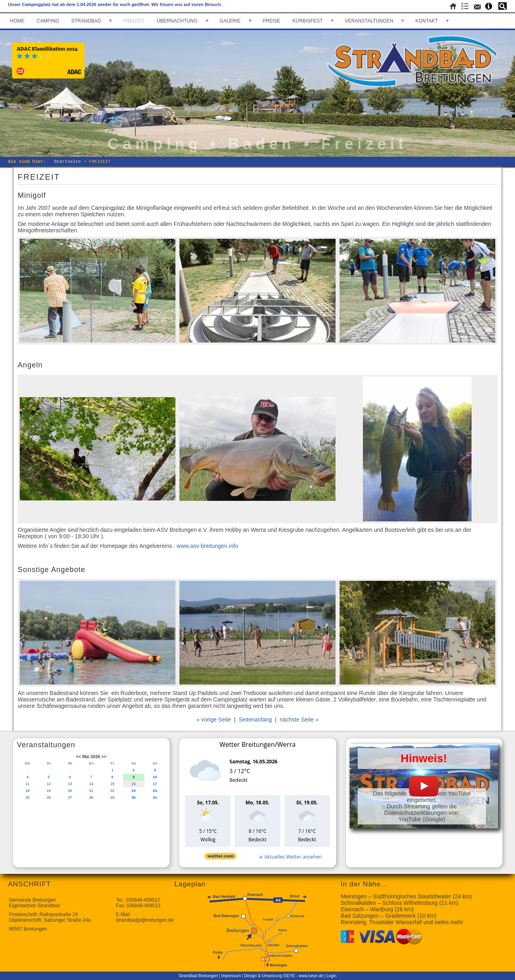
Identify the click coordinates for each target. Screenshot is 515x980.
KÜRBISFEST (308, 21)
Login (331, 976)
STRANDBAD (86, 21)
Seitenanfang (255, 720)
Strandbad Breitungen (198, 976)
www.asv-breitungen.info (206, 546)
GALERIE (230, 21)
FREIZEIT (134, 21)
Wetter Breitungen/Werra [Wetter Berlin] (257, 744)
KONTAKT (426, 21)
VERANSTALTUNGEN (369, 21)
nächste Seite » (299, 720)
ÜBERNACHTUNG (177, 21)
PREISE (272, 21)
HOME (17, 21)
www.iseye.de (311, 976)
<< (78, 757)
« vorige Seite (214, 720)
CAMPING (48, 21)
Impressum (231, 976)
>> (104, 757)
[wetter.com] (220, 858)
